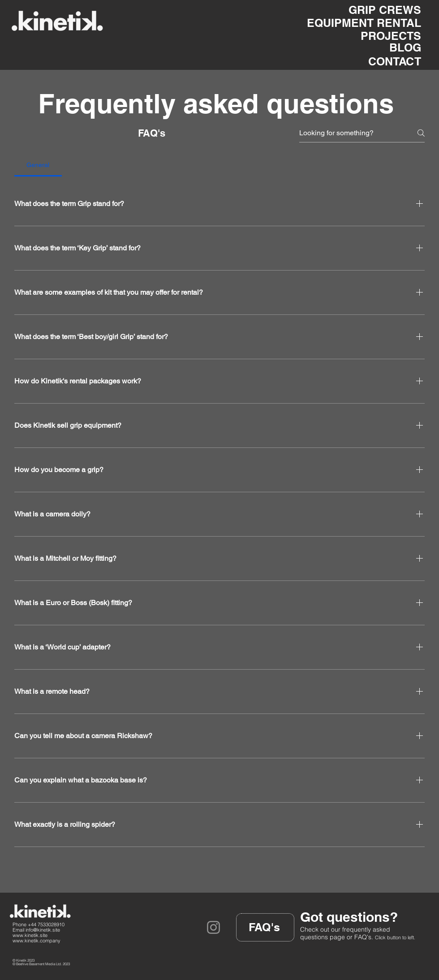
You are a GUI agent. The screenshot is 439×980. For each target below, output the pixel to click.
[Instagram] (213, 927)
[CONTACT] (383, 62)
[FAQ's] (265, 927)
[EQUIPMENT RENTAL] (360, 23)
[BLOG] (400, 47)
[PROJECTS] (380, 36)
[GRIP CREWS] (370, 10)
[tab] (38, 165)
